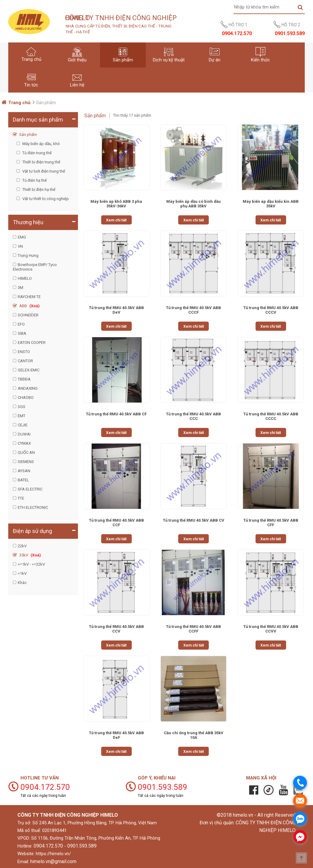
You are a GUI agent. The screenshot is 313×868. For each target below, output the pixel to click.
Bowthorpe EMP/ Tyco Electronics (35, 267)
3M (20, 288)
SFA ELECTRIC (30, 489)
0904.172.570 (48, 846)
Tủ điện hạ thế (34, 180)
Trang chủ (19, 103)
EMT (22, 416)
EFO (21, 324)
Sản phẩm (28, 135)
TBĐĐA (24, 379)
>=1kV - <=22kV (31, 564)
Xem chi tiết (116, 220)
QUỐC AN (26, 452)
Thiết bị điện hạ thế (38, 190)
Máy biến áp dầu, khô (41, 144)
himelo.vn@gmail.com (53, 861)
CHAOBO (26, 398)
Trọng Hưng (28, 255)
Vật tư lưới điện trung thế (43, 171)
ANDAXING (28, 388)
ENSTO (24, 352)
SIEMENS (26, 462)
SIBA (22, 333)
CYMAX (24, 443)
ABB (29, 306)
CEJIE (23, 425)
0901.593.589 (82, 846)
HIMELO (25, 278)
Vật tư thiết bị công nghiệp (45, 199)
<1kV (22, 573)
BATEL (23, 480)
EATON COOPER (32, 343)
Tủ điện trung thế (37, 153)
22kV (22, 546)
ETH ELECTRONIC (33, 507)
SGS (22, 407)
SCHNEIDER (28, 315)
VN (20, 246)
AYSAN (24, 471)
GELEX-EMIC (29, 370)
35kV (30, 555)
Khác (22, 583)
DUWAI (24, 434)
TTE (21, 498)
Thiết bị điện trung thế (41, 162)
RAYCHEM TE (29, 297)
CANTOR (25, 361)
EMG (22, 237)
